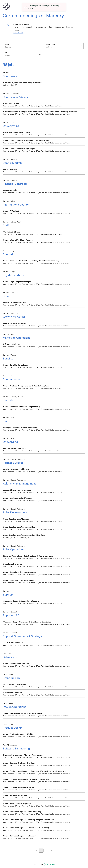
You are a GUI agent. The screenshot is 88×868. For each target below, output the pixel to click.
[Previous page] (37, 851)
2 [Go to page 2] (47, 850)
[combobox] (46, 47)
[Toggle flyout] (81, 46)
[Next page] (51, 851)
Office (7, 53)
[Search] (22, 47)
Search (7, 44)
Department (50, 44)
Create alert (18, 33)
